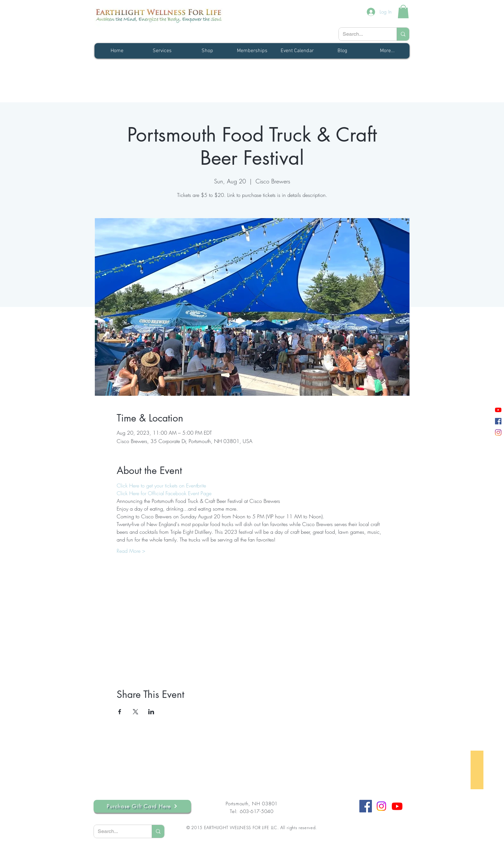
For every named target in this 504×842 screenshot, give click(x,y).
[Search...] (363, 34)
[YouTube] (498, 410)
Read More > (131, 551)
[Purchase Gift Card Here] (142, 806)
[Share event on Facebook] (120, 712)
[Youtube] (397, 806)
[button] (403, 12)
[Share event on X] (135, 712)
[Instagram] (498, 432)
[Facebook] (498, 421)
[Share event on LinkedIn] (151, 712)
